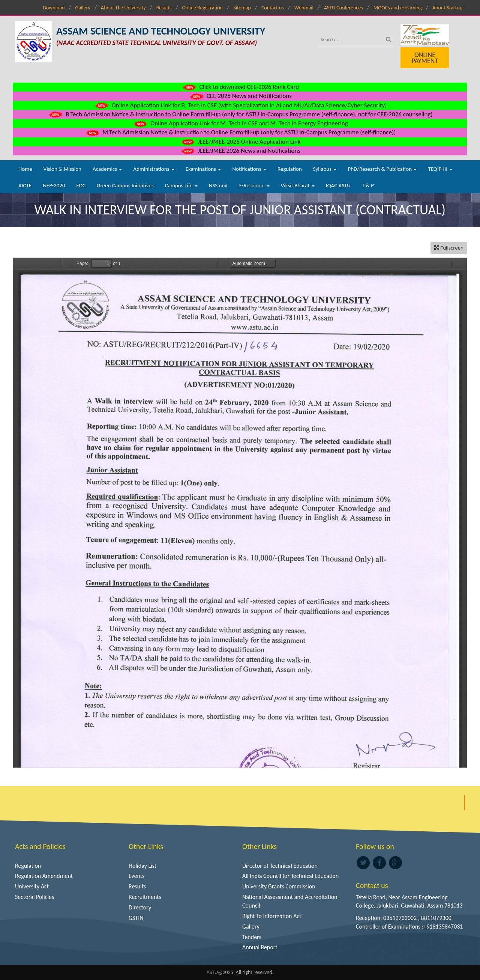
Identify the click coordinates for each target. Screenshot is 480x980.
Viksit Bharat (298, 185)
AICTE (25, 185)
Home (25, 169)
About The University (123, 8)
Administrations (154, 169)
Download (54, 8)
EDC (81, 185)
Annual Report (260, 947)
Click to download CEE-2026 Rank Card (240, 87)
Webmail (304, 8)
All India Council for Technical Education (290, 876)
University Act (32, 886)
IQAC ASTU (338, 185)
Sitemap (242, 8)
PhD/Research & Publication (382, 169)
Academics (107, 169)
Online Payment (425, 58)
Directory (140, 907)
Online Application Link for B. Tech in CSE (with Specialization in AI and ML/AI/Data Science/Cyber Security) (240, 105)
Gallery (83, 8)
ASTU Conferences (343, 8)
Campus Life (181, 185)
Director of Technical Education (280, 866)
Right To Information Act (272, 916)
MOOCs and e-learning (398, 8)
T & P (368, 185)
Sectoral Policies (34, 897)
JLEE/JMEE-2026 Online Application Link (240, 142)
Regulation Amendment (44, 876)
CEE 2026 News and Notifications (240, 96)
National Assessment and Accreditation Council (290, 901)
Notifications (249, 169)
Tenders (252, 937)
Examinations (203, 169)
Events (136, 876)
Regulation (290, 169)
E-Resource (254, 185)
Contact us (273, 8)
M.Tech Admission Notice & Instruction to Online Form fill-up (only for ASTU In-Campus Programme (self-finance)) (240, 132)
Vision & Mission (62, 169)
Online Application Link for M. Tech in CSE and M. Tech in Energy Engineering (240, 123)
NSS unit (218, 185)
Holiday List (142, 866)
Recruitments (145, 897)
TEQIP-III (440, 169)
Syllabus (325, 169)
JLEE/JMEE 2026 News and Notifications (240, 151)
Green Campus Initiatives (125, 185)
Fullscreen (449, 248)
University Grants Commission (279, 886)
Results (164, 8)
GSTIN (136, 918)
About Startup (447, 8)
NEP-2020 (54, 185)
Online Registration (202, 8)
